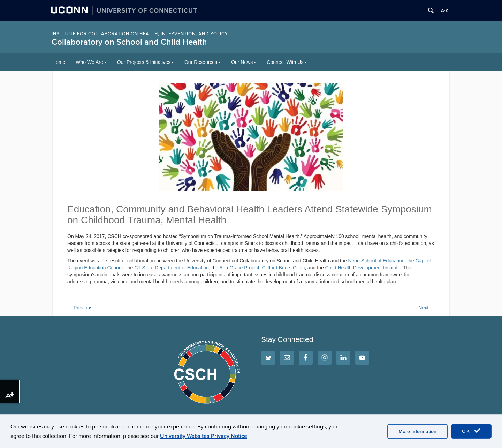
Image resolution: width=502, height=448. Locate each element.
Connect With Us (287, 62)
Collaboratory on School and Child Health (129, 42)
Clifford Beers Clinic (284, 268)
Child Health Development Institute (363, 268)
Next (427, 308)
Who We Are (91, 62)
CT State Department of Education (172, 268)
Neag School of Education (376, 261)
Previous (80, 308)
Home (59, 62)
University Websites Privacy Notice (204, 436)
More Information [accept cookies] (417, 431)
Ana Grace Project (239, 268)
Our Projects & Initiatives (146, 62)
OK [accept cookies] (471, 431)
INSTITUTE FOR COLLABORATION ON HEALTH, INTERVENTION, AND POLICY (140, 34)
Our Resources (203, 62)
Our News (244, 62)
